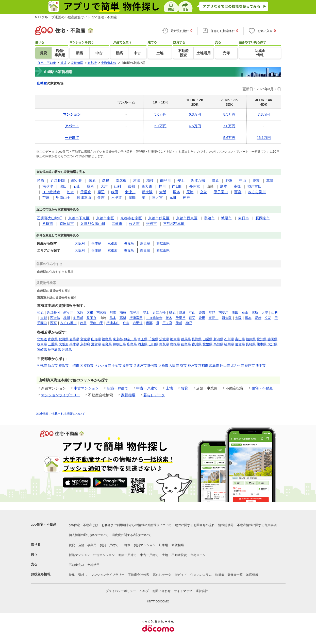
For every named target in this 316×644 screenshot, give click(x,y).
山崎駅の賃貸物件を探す (54, 291)
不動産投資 (179, 555)
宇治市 (209, 218)
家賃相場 (128, 395)
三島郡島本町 (174, 224)
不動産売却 (76, 565)
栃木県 (175, 339)
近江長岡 (58, 181)
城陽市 (226, 218)
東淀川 (130, 192)
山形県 (96, 339)
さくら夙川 (257, 192)
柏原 (41, 181)
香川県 (197, 344)
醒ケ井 (77, 181)
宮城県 (85, 339)
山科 (118, 186)
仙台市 (53, 365)
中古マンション (86, 388)
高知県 (218, 344)
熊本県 (262, 344)
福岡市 (250, 365)
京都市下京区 (79, 218)
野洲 (229, 181)
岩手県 (74, 339)
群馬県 (186, 339)
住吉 (101, 198)
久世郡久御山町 (93, 224)
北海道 (42, 339)
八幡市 (48, 224)
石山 (77, 186)
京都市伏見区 (159, 218)
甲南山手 (63, 198)
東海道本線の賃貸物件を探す (57, 298)
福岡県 (229, 344)
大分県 (272, 344)
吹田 (115, 192)
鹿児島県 (54, 350)
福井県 (251, 339)
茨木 (70, 192)
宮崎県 (42, 350)
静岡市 (152, 365)
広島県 (132, 344)
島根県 (175, 344)
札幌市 (42, 365)
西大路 (147, 186)
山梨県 (207, 339)
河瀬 (137, 181)
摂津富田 (255, 186)
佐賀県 (240, 344)
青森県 (53, 339)
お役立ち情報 (41, 574)
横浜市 (64, 365)
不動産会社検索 (139, 575)
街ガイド (181, 575)
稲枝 (150, 181)
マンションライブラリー (61, 395)
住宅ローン (198, 555)
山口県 (153, 344)
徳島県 (186, 344)
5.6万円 (160, 114)
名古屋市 (140, 365)
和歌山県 (163, 243)
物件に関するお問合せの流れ (195, 525)
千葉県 (153, 339)
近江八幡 (198, 181)
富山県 (240, 339)
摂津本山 (84, 198)
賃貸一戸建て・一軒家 (115, 545)
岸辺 (101, 192)
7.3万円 (264, 114)
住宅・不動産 (262, 388)
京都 (131, 186)
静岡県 (272, 339)
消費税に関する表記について (131, 535)
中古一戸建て (147, 388)
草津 (270, 181)
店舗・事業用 (87, 545)
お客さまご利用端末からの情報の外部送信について (137, 525)
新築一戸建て (118, 388)
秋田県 (64, 339)
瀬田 (63, 186)
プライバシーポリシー (121, 591)
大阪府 (80, 243)
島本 (224, 186)
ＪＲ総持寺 (51, 192)
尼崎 (190, 192)
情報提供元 (226, 525)
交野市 (152, 224)
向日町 (177, 186)
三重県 (53, 344)
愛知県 (262, 339)
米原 (92, 181)
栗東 (256, 181)
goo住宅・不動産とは (84, 525)
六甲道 (117, 198)
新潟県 (218, 339)
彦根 (106, 181)
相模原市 (87, 365)
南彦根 (121, 181)
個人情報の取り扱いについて (89, 535)
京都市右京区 (131, 218)
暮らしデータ (154, 395)
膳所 (90, 186)
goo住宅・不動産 (44, 524)
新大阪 (147, 192)
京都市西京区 (187, 218)
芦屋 (46, 198)
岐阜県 (42, 344)
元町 (173, 198)
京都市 (203, 365)
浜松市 (163, 365)
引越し (83, 575)
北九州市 (237, 365)
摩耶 (132, 198)
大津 (104, 186)
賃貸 (185, 388)
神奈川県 (130, 339)
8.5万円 (229, 114)
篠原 (215, 181)
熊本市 (261, 365)
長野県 (197, 339)
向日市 (244, 218)
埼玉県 (143, 339)
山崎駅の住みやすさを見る (55, 272)
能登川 (165, 181)
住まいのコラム (201, 575)
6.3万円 (195, 114)
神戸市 (193, 365)
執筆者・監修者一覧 (229, 575)
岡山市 (225, 365)
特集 (72, 575)
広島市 (214, 365)
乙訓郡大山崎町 (49, 218)
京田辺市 (67, 224)
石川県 (229, 339)
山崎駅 (42, 83)
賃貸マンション (145, 545)
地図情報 (252, 575)
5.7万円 (160, 126)
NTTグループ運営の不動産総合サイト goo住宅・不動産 (76, 17)
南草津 (48, 186)
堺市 (183, 365)
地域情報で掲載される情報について (61, 414)
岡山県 (143, 344)
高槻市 (117, 224)
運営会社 (202, 591)
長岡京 (195, 186)
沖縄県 (67, 350)
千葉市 (117, 365)
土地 (169, 388)
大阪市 (174, 365)
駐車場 (163, 545)
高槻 (237, 186)
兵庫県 (96, 243)
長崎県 (251, 344)
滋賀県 (129, 243)
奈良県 (145, 243)
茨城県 (164, 339)
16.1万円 (264, 138)
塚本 (176, 192)
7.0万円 (229, 126)
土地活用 (93, 565)
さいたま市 (103, 365)
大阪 (163, 192)
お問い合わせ (161, 591)
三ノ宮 (157, 198)
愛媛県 (207, 344)
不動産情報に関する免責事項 (257, 525)
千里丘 (86, 192)
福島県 (107, 339)
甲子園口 (221, 192)
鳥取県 (164, 344)
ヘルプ (144, 591)
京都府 (113, 243)
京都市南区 (105, 218)
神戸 (186, 198)
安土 (181, 181)
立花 (204, 192)
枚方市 (134, 224)
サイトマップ (183, 591)
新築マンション (79, 555)
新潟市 (128, 365)
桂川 (162, 186)
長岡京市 (263, 218)
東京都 (118, 339)
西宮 (238, 192)
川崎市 (74, 365)
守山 (242, 181)
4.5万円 (195, 126)
